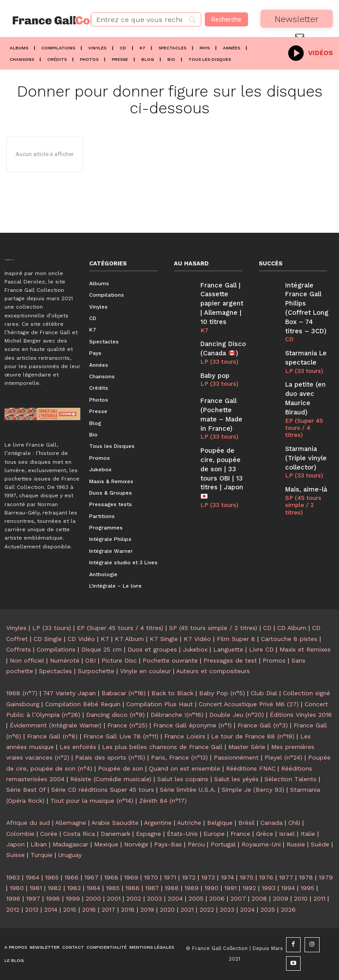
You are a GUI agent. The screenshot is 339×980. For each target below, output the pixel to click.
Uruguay (70, 855)
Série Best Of (26, 790)
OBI (90, 660)
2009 (281, 898)
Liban (39, 844)
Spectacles (55, 671)
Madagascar (70, 844)
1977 (286, 877)
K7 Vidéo (197, 639)
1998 (53, 898)
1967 (91, 877)
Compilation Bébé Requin (83, 704)
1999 (73, 898)
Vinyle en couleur (145, 671)
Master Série (247, 747)
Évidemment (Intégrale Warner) (56, 725)
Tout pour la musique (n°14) (92, 801)
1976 (266, 877)
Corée (49, 834)
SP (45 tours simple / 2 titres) (302, 458)
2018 (128, 909)
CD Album (292, 628)
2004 (175, 898)
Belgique (220, 823)
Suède (320, 844)
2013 (32, 909)
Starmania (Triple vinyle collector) (303, 415)
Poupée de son (121, 768)
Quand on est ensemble (185, 768)
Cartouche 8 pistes (289, 639)
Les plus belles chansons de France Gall (162, 747)
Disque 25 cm (102, 649)
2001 (114, 898)
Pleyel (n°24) (283, 757)
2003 (154, 898)
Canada (271, 823)
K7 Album (129, 639)
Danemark (115, 834)
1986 (132, 888)
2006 (217, 898)
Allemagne (71, 823)
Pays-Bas (168, 844)
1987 (152, 888)
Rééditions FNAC (251, 768)
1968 (111, 877)
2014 (51, 909)
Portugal (223, 844)
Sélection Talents (290, 779)
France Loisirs (185, 736)
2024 (247, 909)
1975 (247, 877)
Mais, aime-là (303, 444)
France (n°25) (127, 725)
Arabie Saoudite (115, 823)
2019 (147, 909)
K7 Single (164, 639)
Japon (15, 844)
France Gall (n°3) (263, 725)
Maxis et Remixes (305, 649)
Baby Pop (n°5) (222, 693)
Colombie (20, 834)
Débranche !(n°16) (177, 715)
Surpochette (96, 671)
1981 (36, 888)
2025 (268, 909)
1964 (32, 877)
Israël (287, 834)
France (240, 834)
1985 (113, 888)
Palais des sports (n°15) (110, 757)
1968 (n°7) (22, 693)
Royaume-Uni (261, 844)
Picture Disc (119, 660)
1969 (131, 877)
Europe (214, 834)
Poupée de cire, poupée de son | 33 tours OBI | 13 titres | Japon (223, 451)
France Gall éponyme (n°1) (192, 725)
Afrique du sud (28, 823)
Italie (308, 834)
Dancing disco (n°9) (115, 715)
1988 (172, 888)
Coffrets (19, 649)
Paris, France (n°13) (179, 757)
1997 (33, 898)
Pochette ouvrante (170, 660)
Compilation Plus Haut (160, 704)
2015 (70, 909)
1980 (17, 888)
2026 (288, 909)
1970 (151, 877)
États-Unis (182, 834)
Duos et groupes (152, 649)
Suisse (15, 855)
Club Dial (264, 693)
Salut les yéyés (236, 779)
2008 (259, 898)
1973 (208, 877)
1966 (72, 877)
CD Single (48, 639)
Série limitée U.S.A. (188, 790)
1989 (192, 888)
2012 (13, 909)
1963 (13, 877)
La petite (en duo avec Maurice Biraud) (307, 373)
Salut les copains (183, 779)
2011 (319, 898)
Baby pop (213, 365)
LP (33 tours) (218, 352)
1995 (307, 888)
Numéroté (65, 660)
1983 (74, 888)
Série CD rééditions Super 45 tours (103, 790)
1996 (13, 898)
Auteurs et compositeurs (213, 671)
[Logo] (42, 20)
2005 (196, 898)
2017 (108, 909)
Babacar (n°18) (124, 693)
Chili (294, 823)
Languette (228, 649)
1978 (306, 877)
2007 (238, 898)
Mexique (106, 844)
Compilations (56, 649)
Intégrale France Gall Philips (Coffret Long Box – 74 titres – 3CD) (307, 301)
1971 (170, 877)
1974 (227, 877)
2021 (187, 909)
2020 (167, 909)
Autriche (189, 823)
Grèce (265, 834)
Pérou (196, 844)
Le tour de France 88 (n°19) (253, 736)
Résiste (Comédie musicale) (111, 779)
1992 (249, 888)
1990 (211, 888)
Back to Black (172, 693)
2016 (89, 909)
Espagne (149, 834)
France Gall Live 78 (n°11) (121, 736)
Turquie (41, 855)
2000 (93, 898)
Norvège (136, 844)
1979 (326, 877)
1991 (230, 888)
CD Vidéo (81, 639)
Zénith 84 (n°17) (163, 801)
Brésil (247, 823)
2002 (134, 898)
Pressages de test (230, 660)
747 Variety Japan (69, 693)
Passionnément (236, 757)
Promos (274, 660)
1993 (269, 888)
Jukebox (195, 649)
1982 (55, 888)
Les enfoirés (78, 747)
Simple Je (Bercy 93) (253, 790)
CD (289, 324)
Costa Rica (79, 834)
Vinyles (16, 628)
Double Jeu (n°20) (237, 715)
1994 (288, 888)
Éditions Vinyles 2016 (301, 715)
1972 (189, 877)
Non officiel (27, 660)
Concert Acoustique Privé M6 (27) (249, 704)
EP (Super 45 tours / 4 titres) (306, 391)
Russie (296, 844)
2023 (227, 909)
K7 (204, 324)
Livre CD (261, 649)
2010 (301, 898)
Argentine (158, 823)
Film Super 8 (236, 639)
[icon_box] (311, 52)
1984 (93, 888)
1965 (52, 877)
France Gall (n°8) (52, 736)
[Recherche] (226, 19)
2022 (207, 909)
